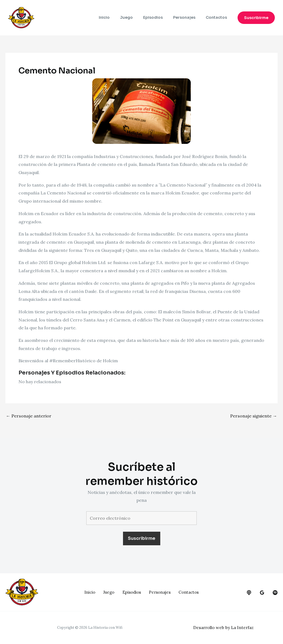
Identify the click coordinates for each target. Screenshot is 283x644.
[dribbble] (275, 593)
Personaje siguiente (254, 416)
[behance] (249, 593)
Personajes (188, 18)
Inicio (116, 18)
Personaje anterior (29, 416)
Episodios (160, 18)
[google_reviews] (262, 593)
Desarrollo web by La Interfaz (224, 627)
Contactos (218, 18)
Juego (136, 18)
